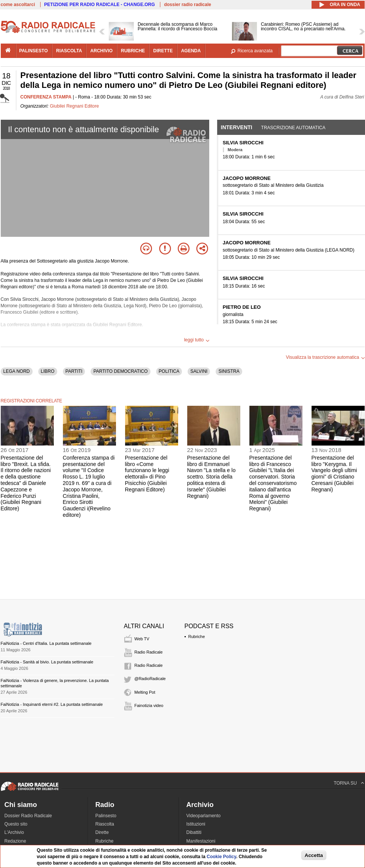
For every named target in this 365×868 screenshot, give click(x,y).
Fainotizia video (149, 705)
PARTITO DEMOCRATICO (120, 371)
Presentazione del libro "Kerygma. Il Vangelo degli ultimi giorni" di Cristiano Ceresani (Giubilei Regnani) (334, 474)
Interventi (237, 127)
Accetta (314, 855)
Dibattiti (194, 832)
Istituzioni (196, 824)
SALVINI (199, 371)
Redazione (15, 841)
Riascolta (105, 824)
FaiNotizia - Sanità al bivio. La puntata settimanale (47, 662)
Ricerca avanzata (255, 51)
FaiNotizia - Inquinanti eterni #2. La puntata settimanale (52, 704)
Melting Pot (145, 692)
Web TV (142, 639)
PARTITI (74, 371)
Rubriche (197, 637)
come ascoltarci (18, 5)
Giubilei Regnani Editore (74, 106)
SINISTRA (229, 371)
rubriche (133, 51)
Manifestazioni (201, 841)
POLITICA (169, 371)
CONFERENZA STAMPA (46, 97)
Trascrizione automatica (293, 128)
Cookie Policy (221, 857)
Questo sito (16, 824)
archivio (101, 51)
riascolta (69, 51)
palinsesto (34, 51)
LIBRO (48, 371)
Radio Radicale (149, 652)
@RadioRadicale (150, 679)
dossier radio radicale (188, 5)
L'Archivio (14, 832)
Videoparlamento (204, 816)
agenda (191, 51)
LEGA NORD (17, 371)
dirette (163, 51)
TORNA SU (345, 783)
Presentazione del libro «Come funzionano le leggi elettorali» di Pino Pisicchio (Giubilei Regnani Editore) (147, 474)
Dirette (102, 832)
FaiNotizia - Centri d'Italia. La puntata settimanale (46, 643)
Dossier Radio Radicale (28, 816)
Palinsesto (106, 816)
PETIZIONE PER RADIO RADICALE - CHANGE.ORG (100, 5)
